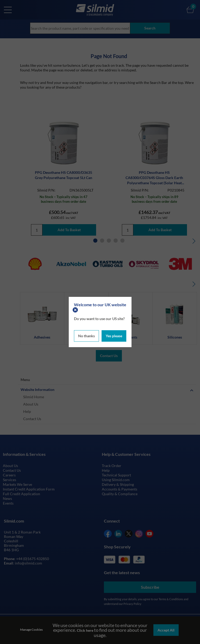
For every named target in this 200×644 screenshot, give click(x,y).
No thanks (86, 336)
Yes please (114, 336)
